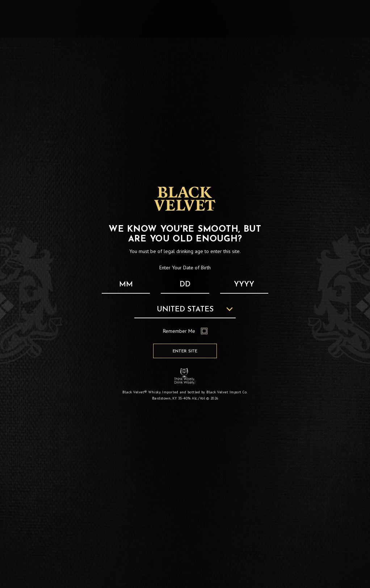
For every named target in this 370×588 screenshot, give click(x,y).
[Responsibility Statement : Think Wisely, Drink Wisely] (185, 376)
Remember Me (185, 331)
